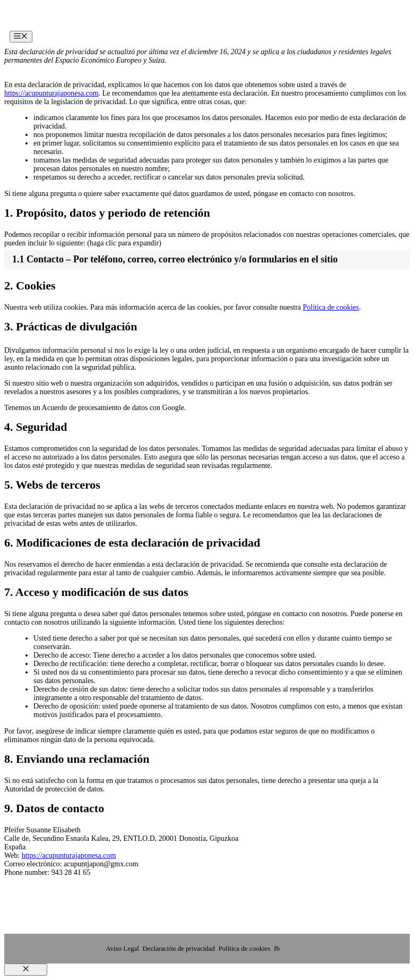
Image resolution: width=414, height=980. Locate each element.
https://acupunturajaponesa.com (51, 93)
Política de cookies (331, 307)
